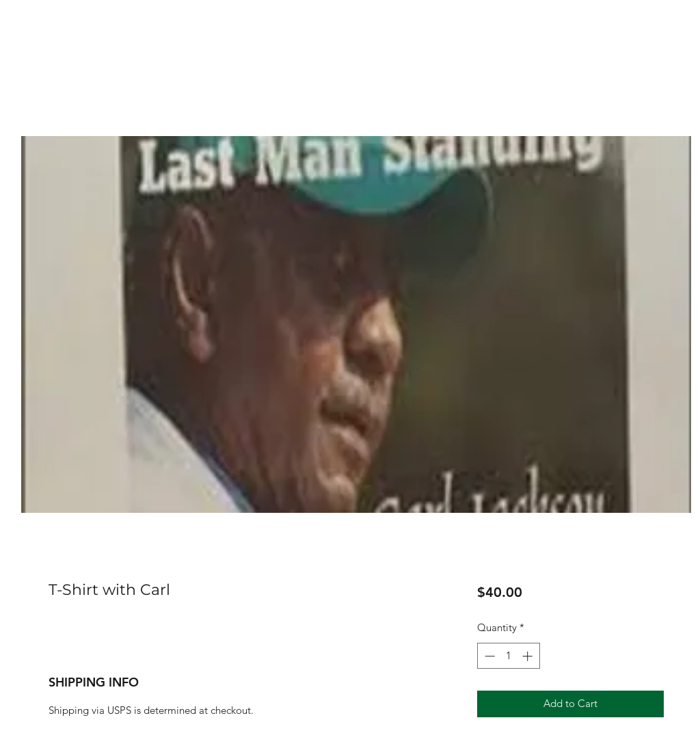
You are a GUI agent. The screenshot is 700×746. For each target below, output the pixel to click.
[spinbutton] (508, 656)
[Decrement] (488, 656)
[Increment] (529, 656)
